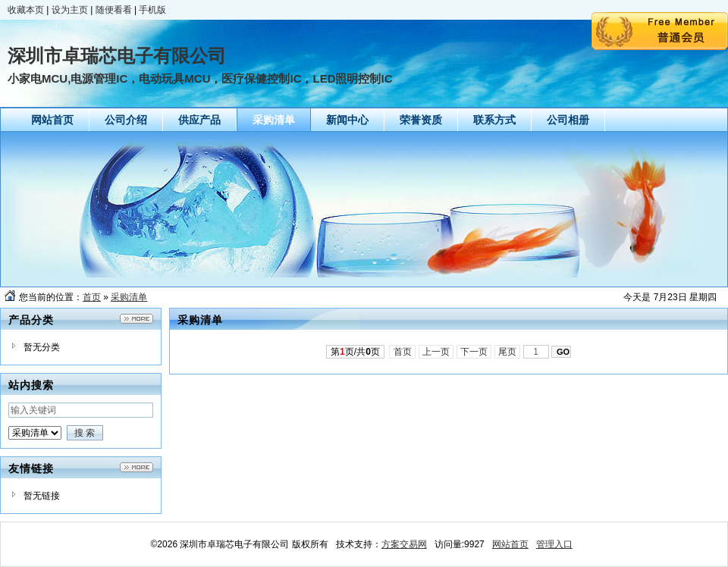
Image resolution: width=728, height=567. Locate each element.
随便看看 (114, 10)
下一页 (474, 352)
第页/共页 (355, 352)
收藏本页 (26, 10)
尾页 (508, 352)
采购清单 (129, 297)
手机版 (152, 10)
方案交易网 (404, 544)
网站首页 (510, 544)
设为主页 (70, 10)
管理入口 (554, 544)
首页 (92, 297)
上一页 (436, 352)
